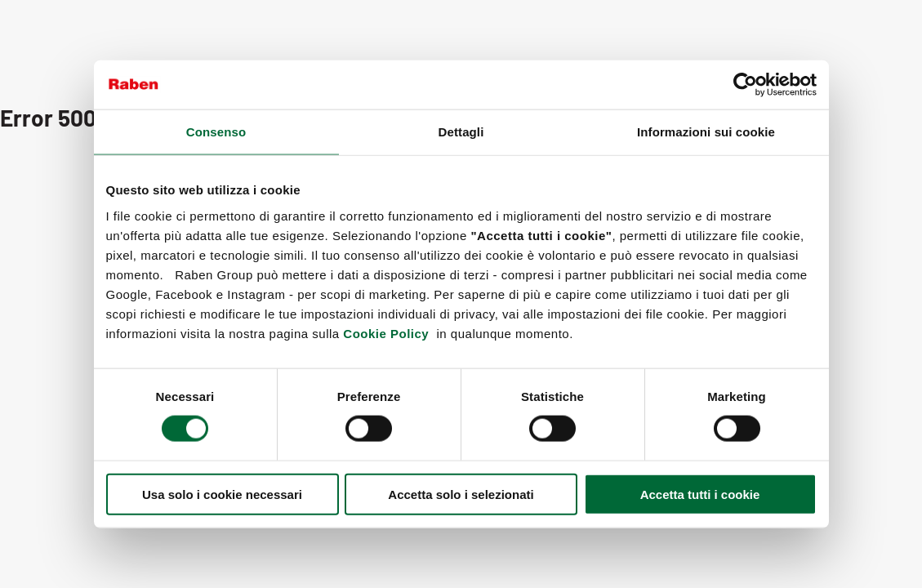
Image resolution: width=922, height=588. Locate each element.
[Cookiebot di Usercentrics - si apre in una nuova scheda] (745, 85)
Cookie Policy (386, 333)
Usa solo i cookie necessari (222, 494)
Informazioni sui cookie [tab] (706, 132)
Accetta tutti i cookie (700, 494)
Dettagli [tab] (461, 132)
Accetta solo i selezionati (461, 494)
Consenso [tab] (216, 132)
